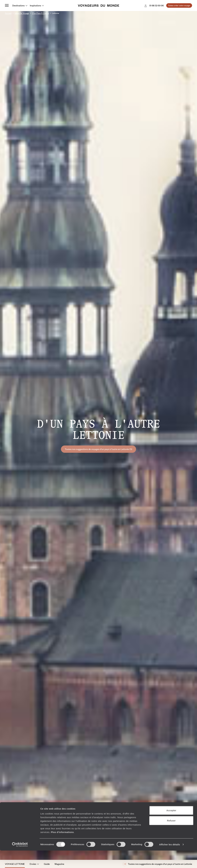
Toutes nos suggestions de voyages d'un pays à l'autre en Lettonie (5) (98, 449)
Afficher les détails (170, 862)
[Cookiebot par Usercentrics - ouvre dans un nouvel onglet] (20, 862)
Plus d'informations (62, 849)
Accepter (171, 828)
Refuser (171, 838)
